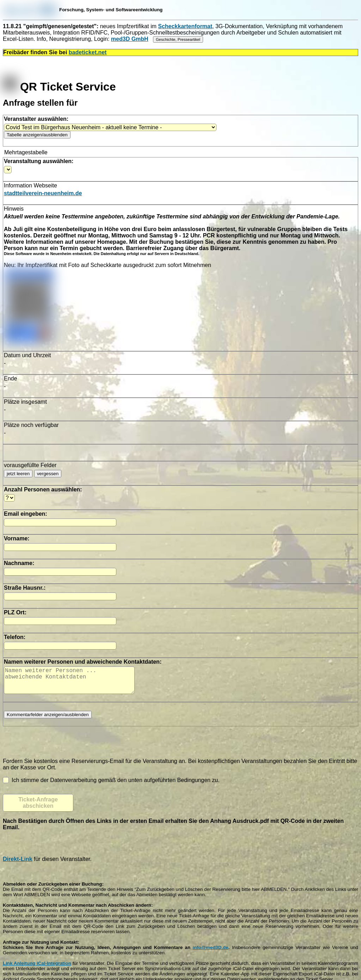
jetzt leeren (18, 474)
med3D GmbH (130, 39)
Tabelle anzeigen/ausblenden (37, 135)
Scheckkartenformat (185, 26)
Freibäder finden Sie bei (55, 52)
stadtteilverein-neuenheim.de (43, 193)
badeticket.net (88, 52)
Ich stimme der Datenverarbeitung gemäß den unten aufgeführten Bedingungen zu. (111, 786)
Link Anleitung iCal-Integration (37, 969)
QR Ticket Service (59, 87)
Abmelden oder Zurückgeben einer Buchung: (53, 890)
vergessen (48, 474)
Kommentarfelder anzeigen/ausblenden (48, 720)
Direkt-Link (18, 865)
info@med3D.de (211, 953)
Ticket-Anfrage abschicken (38, 808)
